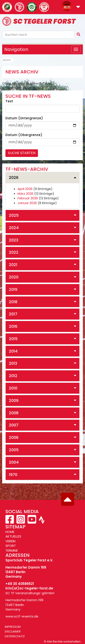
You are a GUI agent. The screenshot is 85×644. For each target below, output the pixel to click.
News (7, 60)
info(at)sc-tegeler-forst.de (29, 588)
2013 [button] (13, 363)
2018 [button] (13, 302)
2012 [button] (13, 376)
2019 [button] (13, 289)
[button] (78, 7)
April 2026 (25, 189)
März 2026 (25, 194)
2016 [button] (13, 326)
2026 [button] (14, 177)
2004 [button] (14, 462)
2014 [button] (13, 351)
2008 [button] (14, 413)
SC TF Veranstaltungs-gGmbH (30, 593)
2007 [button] (14, 425)
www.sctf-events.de (22, 616)
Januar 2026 (27, 203)
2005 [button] (14, 450)
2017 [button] (13, 314)
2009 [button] (14, 400)
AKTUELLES (13, 536)
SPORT (11, 546)
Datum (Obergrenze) (24, 135)
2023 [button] (14, 240)
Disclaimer (13, 632)
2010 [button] (13, 388)
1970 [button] (13, 475)
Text (9, 101)
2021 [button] (13, 265)
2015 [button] (13, 339)
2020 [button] (14, 277)
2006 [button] (14, 437)
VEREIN (10, 541)
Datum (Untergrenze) (24, 118)
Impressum (13, 627)
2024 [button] (14, 228)
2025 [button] (14, 215)
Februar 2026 (28, 198)
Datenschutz (15, 636)
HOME (10, 532)
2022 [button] (14, 252)
